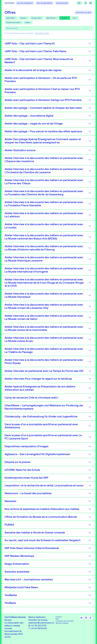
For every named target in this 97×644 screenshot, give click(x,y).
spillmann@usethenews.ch (41, 623)
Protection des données (65, 621)
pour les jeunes (62, 3)
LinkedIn (81, 618)
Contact (59, 617)
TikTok (91, 618)
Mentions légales (62, 623)
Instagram (86, 618)
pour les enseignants (25, 3)
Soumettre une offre (83, 12)
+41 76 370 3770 (39, 626)
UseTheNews (10, 3)
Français (79, 3)
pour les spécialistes (45, 3)
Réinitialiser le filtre (42, 33)
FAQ (57, 619)
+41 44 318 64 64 (38, 628)
